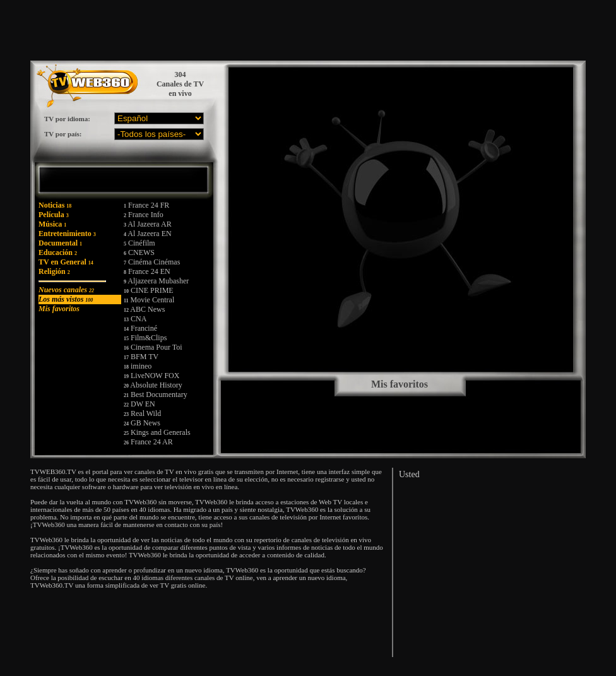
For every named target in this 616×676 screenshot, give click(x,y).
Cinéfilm (139, 243)
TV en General (66, 262)
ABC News (144, 309)
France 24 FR (146, 205)
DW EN (139, 404)
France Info (144, 215)
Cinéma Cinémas (152, 262)
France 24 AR (148, 442)
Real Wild (142, 413)
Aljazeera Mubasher (156, 281)
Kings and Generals (157, 432)
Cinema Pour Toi (153, 347)
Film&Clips (145, 338)
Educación (58, 252)
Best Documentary (156, 394)
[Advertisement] (352, 30)
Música (52, 224)
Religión (54, 271)
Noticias (55, 205)
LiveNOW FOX (151, 376)
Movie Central (149, 300)
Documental (60, 243)
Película (54, 215)
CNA (135, 319)
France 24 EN (147, 271)
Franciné (140, 328)
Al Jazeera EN (148, 234)
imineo (138, 366)
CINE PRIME (149, 290)
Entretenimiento (67, 234)
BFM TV (141, 357)
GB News (142, 423)
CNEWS (139, 252)
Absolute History (153, 385)
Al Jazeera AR (148, 224)
